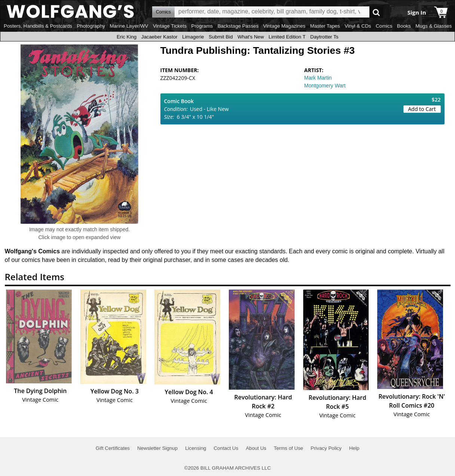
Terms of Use (288, 448)
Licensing (196, 448)
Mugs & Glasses (434, 26)
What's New (251, 37)
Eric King (127, 37)
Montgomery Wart (325, 86)
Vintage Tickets (170, 26)
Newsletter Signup (157, 448)
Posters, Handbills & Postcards (38, 26)
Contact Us (226, 448)
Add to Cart (422, 109)
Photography (91, 26)
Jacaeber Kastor (159, 37)
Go (376, 12)
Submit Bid (221, 37)
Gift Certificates (113, 448)
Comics (384, 26)
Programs (202, 26)
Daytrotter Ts (324, 37)
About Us (256, 448)
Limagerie (193, 37)
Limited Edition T (287, 37)
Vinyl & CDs (358, 26)
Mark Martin (318, 78)
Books (404, 26)
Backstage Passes (238, 26)
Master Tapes (325, 26)
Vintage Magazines (284, 26)
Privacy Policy (326, 448)
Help (354, 448)
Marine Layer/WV (129, 26)
